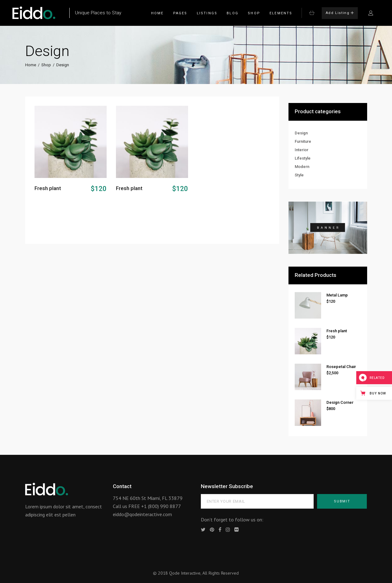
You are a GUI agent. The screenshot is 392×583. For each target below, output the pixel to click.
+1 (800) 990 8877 (161, 506)
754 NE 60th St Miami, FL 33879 (148, 498)
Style (299, 175)
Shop (46, 65)
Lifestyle (303, 158)
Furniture (303, 141)
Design (301, 133)
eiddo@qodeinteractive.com (142, 514)
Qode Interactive (185, 573)
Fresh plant (48, 188)
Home (31, 65)
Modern (302, 167)
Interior (302, 150)
